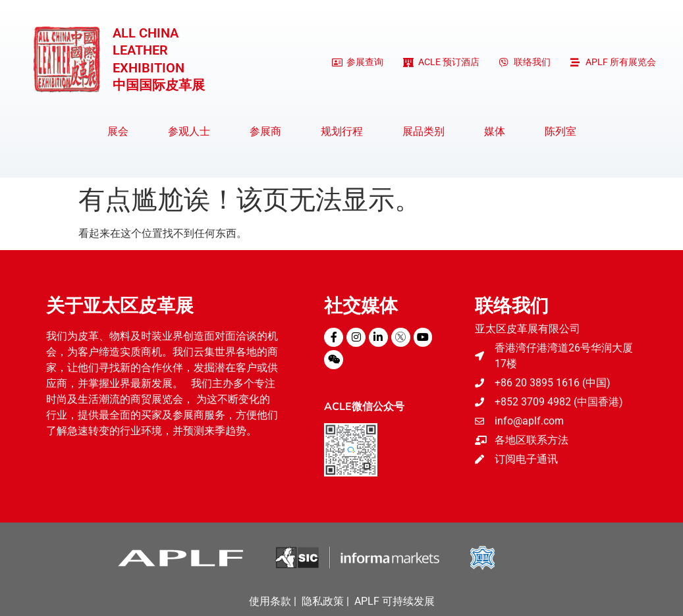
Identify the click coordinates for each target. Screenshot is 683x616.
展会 (121, 132)
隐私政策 (323, 601)
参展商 (269, 132)
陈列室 (560, 131)
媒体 (498, 132)
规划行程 (345, 132)
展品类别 (427, 132)
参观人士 (192, 132)
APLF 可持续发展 (395, 601)
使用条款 (270, 601)
